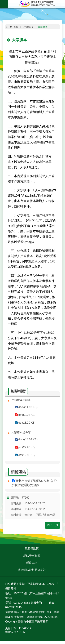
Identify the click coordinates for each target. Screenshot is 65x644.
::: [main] (7, 27)
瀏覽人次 (11, 632)
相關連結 (18, 472)
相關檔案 (18, 391)
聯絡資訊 (32, 563)
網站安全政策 (32, 556)
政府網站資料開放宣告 (32, 570)
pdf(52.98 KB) (27, 415)
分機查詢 (37, 603)
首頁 (16, 27)
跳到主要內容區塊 (2, 2)
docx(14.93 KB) (28, 407)
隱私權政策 (32, 549)
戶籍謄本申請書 (21, 400)
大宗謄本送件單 (21, 432)
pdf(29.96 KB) (27, 447)
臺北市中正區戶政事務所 (37, 4)
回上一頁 (53, 525)
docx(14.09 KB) (28, 439)
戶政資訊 (28, 27)
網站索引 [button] (4, 4)
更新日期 (11, 628)
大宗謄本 (43, 27)
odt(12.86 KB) (27, 455)
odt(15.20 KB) (27, 423)
